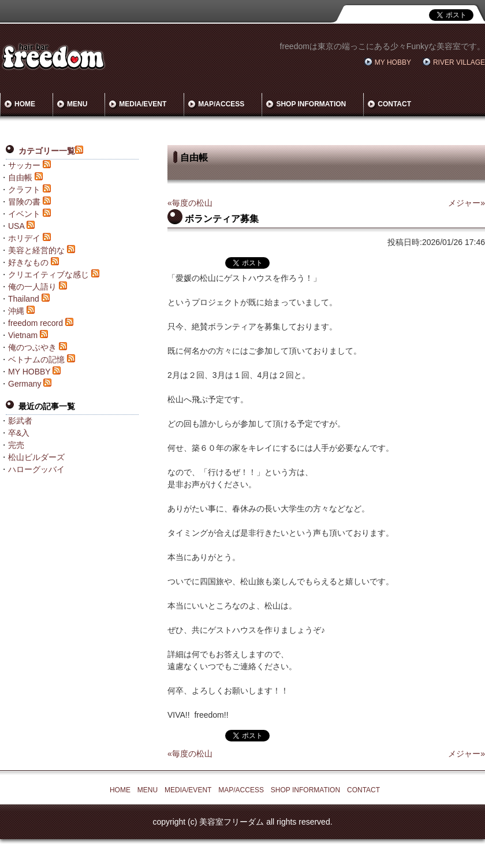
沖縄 (16, 311)
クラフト (24, 190)
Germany (25, 384)
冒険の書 (24, 202)
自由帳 (20, 177)
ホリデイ (24, 238)
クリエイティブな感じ (48, 275)
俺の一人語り (32, 287)
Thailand (24, 299)
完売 (16, 445)
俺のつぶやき (32, 347)
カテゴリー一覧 (47, 151)
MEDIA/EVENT (143, 104)
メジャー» (467, 203)
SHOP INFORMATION (311, 104)
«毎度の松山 (190, 203)
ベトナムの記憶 (36, 359)
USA (16, 226)
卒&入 (19, 433)
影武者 (20, 421)
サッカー (24, 165)
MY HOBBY (393, 62)
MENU (77, 104)
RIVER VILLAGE (459, 62)
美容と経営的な (36, 250)
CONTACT (394, 104)
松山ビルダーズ (36, 457)
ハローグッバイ (36, 469)
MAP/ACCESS (221, 104)
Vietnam (23, 335)
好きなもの (28, 262)
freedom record (36, 323)
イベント (24, 214)
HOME (25, 104)
